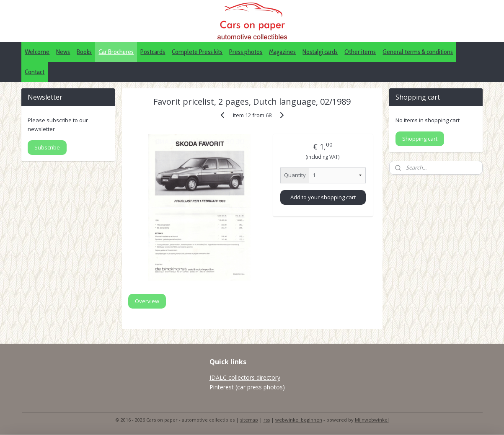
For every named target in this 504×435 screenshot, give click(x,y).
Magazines (282, 52)
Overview (147, 301)
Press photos (246, 52)
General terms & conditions (418, 52)
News (63, 52)
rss (267, 420)
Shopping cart (420, 139)
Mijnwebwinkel (372, 420)
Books (84, 52)
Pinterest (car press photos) (247, 387)
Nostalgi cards (320, 52)
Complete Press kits (197, 52)
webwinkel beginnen (299, 420)
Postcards (153, 52)
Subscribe (47, 147)
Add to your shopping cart (323, 197)
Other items (360, 52)
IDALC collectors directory (245, 377)
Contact (35, 72)
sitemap (249, 420)
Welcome (37, 52)
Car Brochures (116, 52)
